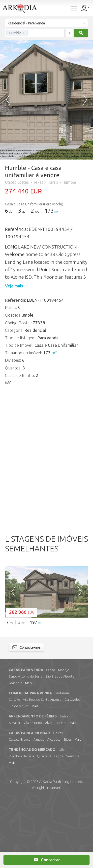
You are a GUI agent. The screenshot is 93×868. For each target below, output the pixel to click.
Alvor (49, 792)
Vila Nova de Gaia (21, 826)
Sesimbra (73, 826)
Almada (39, 809)
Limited (61, 851)
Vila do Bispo (33, 792)
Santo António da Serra (26, 746)
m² (56, 211)
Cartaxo (14, 769)
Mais (28, 753)
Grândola (15, 753)
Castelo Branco (20, 809)
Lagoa (59, 826)
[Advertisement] (46, 558)
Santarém (62, 763)
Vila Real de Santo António (42, 769)
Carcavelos (72, 769)
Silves (67, 809)
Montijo (64, 740)
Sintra (64, 786)
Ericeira (61, 792)
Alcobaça (54, 809)
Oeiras (58, 803)
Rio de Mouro (19, 776)
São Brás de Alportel (60, 746)
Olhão (51, 740)
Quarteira (44, 826)
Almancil (15, 792)
